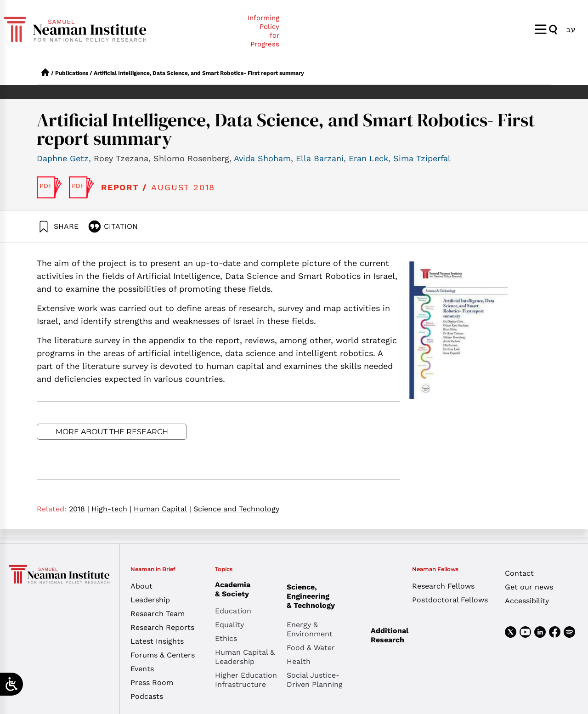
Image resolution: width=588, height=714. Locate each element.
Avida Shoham (262, 158)
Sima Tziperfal (422, 158)
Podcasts (147, 696)
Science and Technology (236, 509)
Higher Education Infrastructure (246, 680)
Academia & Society (235, 589)
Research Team (158, 614)
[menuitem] (571, 29)
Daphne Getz (63, 158)
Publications (72, 73)
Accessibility (527, 601)
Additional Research (390, 635)
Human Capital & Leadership (245, 657)
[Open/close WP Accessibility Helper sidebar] (11, 684)
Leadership (150, 600)
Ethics (226, 638)
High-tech (111, 509)
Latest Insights (157, 641)
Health (299, 661)
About (141, 586)
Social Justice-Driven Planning (315, 680)
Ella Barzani (320, 158)
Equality (229, 625)
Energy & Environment (310, 629)
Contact (519, 573)
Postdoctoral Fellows (450, 600)
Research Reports (162, 627)
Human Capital (162, 509)
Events (142, 669)
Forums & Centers (163, 655)
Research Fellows (443, 586)
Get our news (529, 587)
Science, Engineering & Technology (322, 596)
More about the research (112, 432)
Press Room (152, 683)
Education (233, 611)
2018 (79, 509)
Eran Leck (368, 158)
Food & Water (311, 648)
